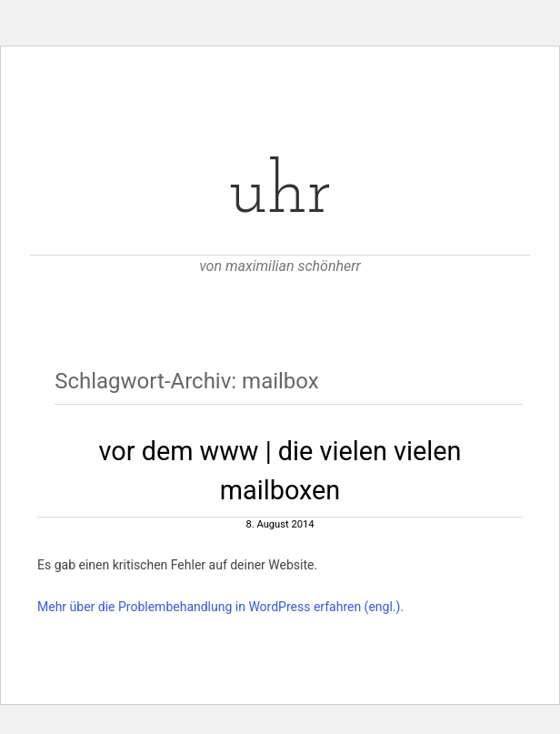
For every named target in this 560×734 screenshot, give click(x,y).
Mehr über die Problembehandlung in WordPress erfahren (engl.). (220, 607)
